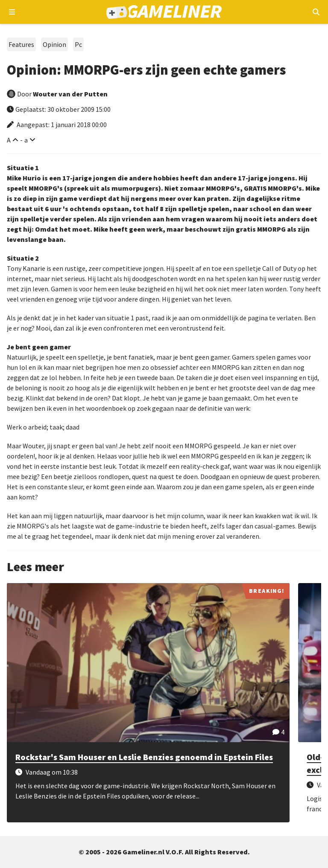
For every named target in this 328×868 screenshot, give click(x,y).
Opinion (54, 44)
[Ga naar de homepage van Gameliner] (164, 12)
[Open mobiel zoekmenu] (316, 12)
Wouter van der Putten (70, 94)
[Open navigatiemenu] (12, 12)
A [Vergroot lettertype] (9, 140)
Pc (78, 44)
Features (21, 44)
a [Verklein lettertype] (26, 140)
